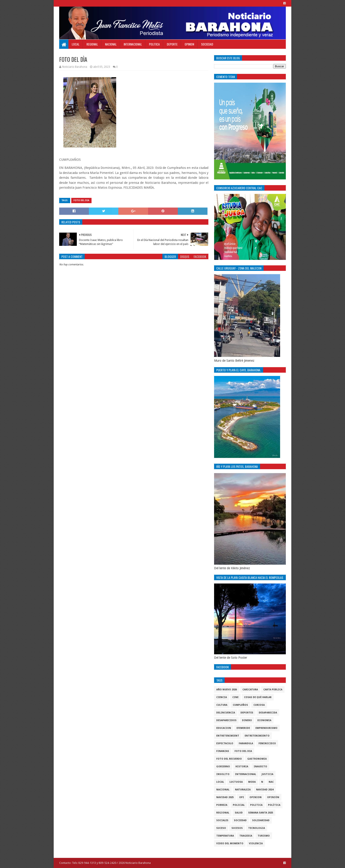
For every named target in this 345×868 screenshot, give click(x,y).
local (220, 782)
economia (264, 720)
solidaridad (261, 820)
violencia (256, 843)
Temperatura (225, 836)
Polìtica (274, 805)
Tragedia (246, 836)
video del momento (230, 843)
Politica (154, 44)
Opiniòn (273, 797)
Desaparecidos (226, 720)
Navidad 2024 (265, 790)
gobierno (223, 767)
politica (256, 805)
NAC (271, 782)
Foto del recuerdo (229, 759)
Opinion (189, 44)
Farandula (246, 743)
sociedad (240, 820)
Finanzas (223, 751)
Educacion (224, 728)
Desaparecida (268, 713)
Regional (92, 44)
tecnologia (257, 828)
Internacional (133, 44)
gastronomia (257, 759)
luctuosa (236, 782)
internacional (246, 774)
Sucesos (237, 828)
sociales (222, 820)
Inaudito (260, 767)
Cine (235, 697)
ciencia (222, 697)
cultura (222, 705)
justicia (267, 774)
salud (239, 813)
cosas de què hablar (258, 697)
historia (242, 767)
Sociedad (207, 44)
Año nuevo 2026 (227, 690)
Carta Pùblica (273, 690)
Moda (252, 782)
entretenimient (228, 736)
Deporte (172, 44)
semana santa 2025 (261, 813)
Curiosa (259, 705)
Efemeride (243, 728)
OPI (242, 797)
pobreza (222, 805)
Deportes (247, 713)
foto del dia (81, 200)
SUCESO (221, 828)
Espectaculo (225, 743)
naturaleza (243, 790)
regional (223, 813)
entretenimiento (257, 736)
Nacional (111, 44)
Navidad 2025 (225, 797)
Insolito (223, 774)
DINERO (247, 720)
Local (76, 44)
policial (239, 805)
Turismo (264, 836)
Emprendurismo (266, 728)
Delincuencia (226, 713)
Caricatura (250, 690)
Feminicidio (267, 743)
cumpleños (240, 705)
